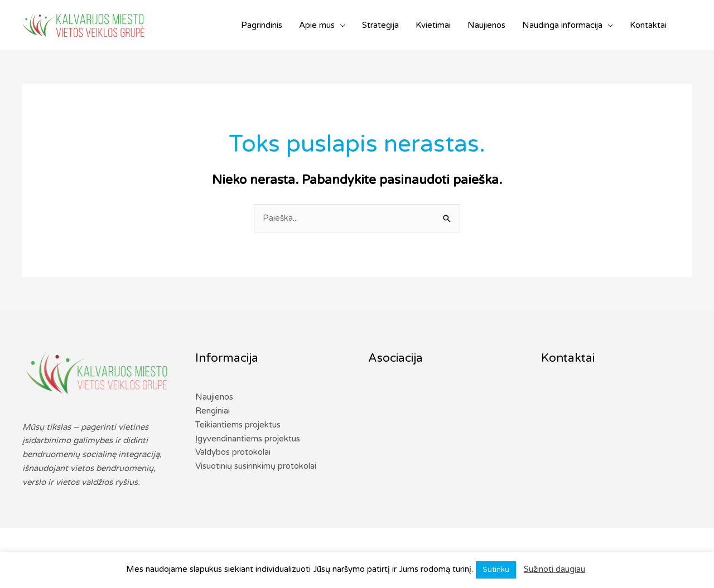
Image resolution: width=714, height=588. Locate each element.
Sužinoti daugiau (554, 569)
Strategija (380, 25)
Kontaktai (648, 25)
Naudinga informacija (562, 25)
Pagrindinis (262, 25)
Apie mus (317, 25)
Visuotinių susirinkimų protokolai (256, 466)
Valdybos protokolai (233, 452)
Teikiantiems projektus (238, 425)
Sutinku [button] (496, 570)
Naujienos (486, 25)
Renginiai (213, 411)
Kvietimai (433, 25)
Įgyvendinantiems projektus (248, 439)
